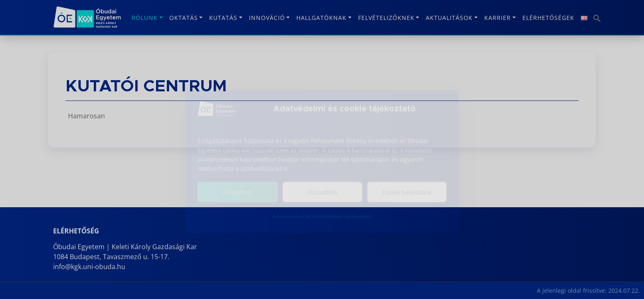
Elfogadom (238, 196)
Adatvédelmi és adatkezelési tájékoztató (322, 220)
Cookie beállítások (407, 196)
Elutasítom (322, 196)
